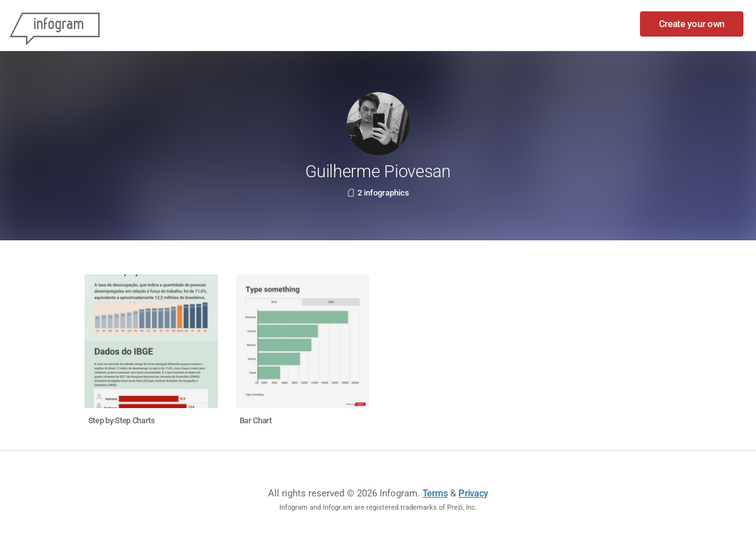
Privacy (473, 493)
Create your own (692, 24)
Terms (435, 493)
